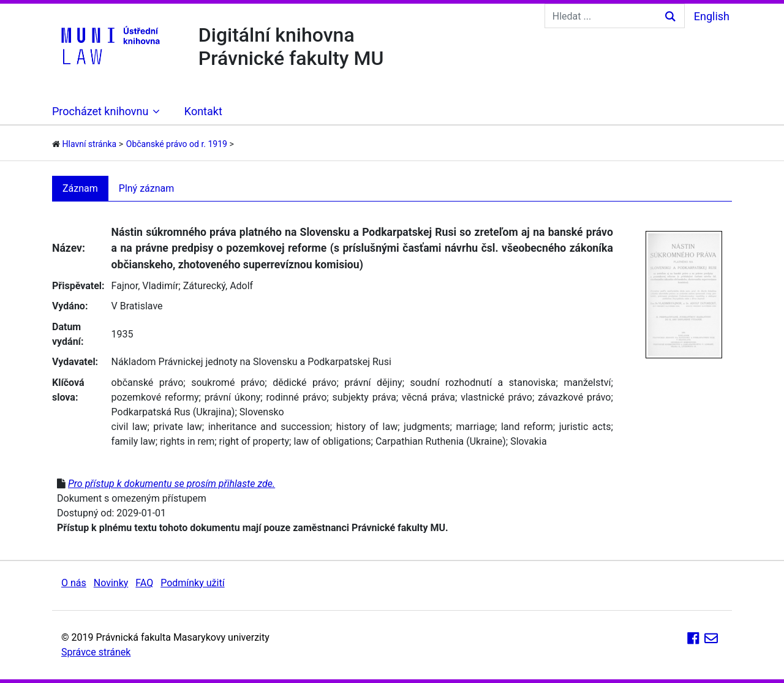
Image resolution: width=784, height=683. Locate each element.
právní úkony (233, 397)
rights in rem (187, 441)
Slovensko (262, 412)
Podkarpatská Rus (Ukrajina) (173, 412)
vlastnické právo (496, 397)
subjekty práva (364, 397)
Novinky (111, 583)
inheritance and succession (269, 427)
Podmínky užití (192, 583)
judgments (427, 427)
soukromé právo (228, 383)
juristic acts (585, 427)
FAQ (144, 583)
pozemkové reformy (155, 397)
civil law (130, 427)
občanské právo (148, 383)
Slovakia (528, 441)
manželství (587, 383)
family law (134, 441)
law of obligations (332, 441)
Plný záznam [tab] (147, 188)
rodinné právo (297, 397)
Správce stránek (96, 652)
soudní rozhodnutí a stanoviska (483, 383)
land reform (527, 427)
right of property (254, 441)
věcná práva (428, 397)
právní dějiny (373, 383)
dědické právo (304, 383)
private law (177, 427)
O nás (74, 583)
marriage (475, 427)
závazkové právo (574, 397)
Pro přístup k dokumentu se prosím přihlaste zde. (171, 484)
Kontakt (203, 111)
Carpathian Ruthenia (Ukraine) (441, 441)
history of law (367, 427)
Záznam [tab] (80, 188)
